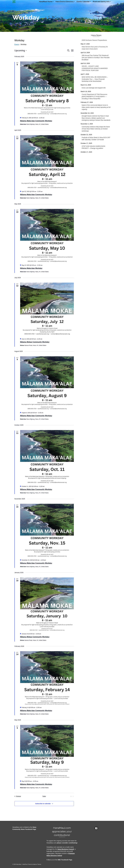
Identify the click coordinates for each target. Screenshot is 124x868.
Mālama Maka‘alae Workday (31, 268)
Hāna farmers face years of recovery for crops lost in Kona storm (95, 48)
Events (17, 44)
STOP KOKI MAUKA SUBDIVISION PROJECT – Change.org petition (93, 147)
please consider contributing (67, 843)
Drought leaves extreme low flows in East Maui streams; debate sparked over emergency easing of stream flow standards (96, 118)
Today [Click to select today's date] (44, 796)
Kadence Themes (37, 864)
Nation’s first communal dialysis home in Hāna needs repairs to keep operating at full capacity (96, 107)
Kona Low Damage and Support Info (94, 88)
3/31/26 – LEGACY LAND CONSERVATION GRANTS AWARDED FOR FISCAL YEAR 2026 (95, 68)
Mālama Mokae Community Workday (35, 342)
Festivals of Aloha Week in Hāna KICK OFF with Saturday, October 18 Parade (96, 139)
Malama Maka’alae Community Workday (36, 121)
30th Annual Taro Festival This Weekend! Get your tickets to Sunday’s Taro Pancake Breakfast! (96, 58)
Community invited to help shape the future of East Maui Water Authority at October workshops (96, 129)
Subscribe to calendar (43, 804)
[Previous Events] (18, 796)
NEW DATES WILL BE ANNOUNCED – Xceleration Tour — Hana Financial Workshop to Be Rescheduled (95, 79)
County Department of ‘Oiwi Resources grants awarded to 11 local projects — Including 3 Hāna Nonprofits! (95, 96)
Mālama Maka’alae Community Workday (36, 489)
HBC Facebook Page (65, 860)
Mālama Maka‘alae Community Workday (36, 195)
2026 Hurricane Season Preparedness (94, 40)
